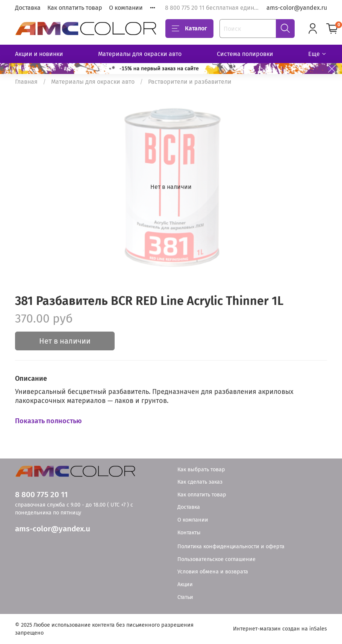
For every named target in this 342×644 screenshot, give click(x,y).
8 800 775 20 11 (41, 495)
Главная (26, 82)
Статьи (185, 597)
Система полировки (245, 54)
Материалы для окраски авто (140, 54)
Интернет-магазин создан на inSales (280, 629)
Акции (185, 584)
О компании (126, 8)
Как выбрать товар (201, 470)
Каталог (189, 29)
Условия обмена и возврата (213, 572)
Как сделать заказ (200, 482)
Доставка (28, 8)
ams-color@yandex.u (53, 529)
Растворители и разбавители (190, 82)
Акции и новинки (39, 54)
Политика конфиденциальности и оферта (231, 547)
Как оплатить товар (75, 8)
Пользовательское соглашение (216, 559)
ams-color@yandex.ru (297, 8)
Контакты (189, 533)
